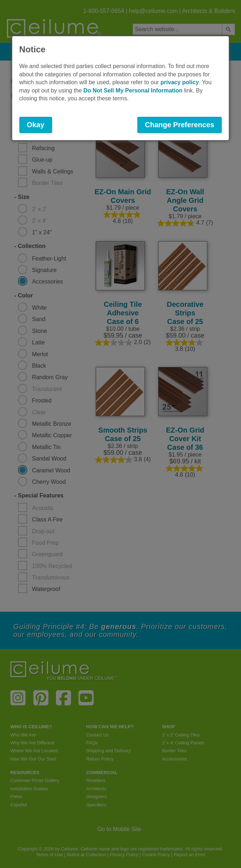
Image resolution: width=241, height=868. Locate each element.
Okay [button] (36, 125)
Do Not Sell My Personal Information (133, 90)
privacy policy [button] (180, 82)
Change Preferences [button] (179, 125)
